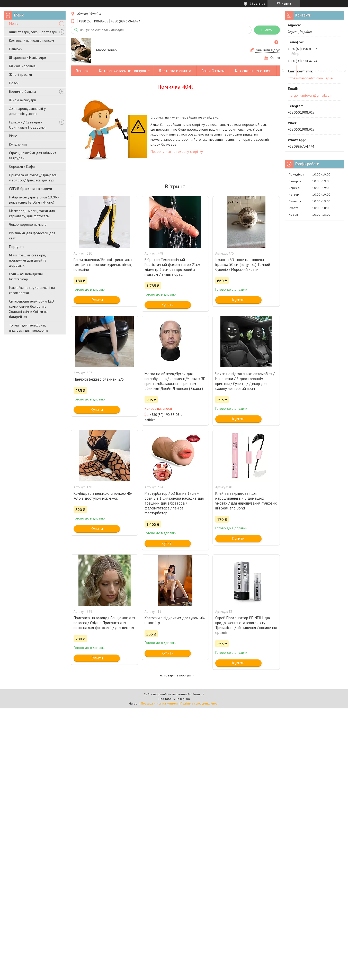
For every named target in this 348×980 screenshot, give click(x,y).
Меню (14, 23)
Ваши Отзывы (213, 71)
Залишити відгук (268, 50)
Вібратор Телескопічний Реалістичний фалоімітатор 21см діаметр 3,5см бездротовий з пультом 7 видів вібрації (172, 267)
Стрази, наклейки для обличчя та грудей (33, 155)
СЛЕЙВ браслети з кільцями (30, 189)
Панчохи (16, 49)
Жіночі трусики (20, 74)
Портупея (17, 247)
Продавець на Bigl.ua (174, 699)
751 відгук (257, 3)
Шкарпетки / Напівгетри (28, 57)
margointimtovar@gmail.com (310, 95)
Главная (82, 71)
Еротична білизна (23, 91)
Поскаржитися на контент (159, 703)
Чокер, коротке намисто (28, 224)
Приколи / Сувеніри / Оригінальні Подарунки (27, 125)
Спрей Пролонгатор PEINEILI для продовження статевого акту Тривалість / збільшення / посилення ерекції (246, 625)
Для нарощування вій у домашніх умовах (27, 111)
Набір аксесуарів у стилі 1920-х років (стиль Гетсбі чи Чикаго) (34, 200)
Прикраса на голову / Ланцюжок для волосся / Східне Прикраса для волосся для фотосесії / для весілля (104, 623)
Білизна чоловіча (22, 66)
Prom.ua (198, 694)
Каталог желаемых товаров (122, 71)
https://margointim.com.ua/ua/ (311, 78)
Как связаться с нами (253, 71)
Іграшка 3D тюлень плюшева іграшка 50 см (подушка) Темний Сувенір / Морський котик (243, 265)
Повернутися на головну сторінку (177, 152)
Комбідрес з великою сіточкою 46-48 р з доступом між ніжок (103, 496)
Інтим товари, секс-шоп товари (33, 32)
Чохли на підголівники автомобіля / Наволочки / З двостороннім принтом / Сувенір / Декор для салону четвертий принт (245, 381)
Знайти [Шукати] (267, 30)
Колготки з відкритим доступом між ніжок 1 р (175, 620)
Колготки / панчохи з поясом (32, 40)
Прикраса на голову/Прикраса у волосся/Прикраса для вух (33, 178)
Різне (13, 136)
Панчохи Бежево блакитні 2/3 (99, 379)
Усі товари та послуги (175, 675)
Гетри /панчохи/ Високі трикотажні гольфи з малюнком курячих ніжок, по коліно (103, 265)
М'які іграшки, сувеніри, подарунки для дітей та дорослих (28, 260)
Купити (97, 300)
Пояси (14, 83)
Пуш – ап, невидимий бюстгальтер (26, 277)
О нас (287, 71)
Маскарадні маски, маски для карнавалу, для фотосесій (32, 213)
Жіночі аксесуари (23, 100)
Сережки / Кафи (22, 166)
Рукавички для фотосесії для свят (32, 236)
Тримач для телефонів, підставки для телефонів (29, 328)
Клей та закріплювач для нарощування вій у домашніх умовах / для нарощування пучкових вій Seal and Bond (246, 501)
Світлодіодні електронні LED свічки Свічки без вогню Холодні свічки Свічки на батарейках (32, 309)
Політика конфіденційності (200, 703)
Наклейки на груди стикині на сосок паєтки (32, 290)
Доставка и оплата (175, 71)
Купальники (18, 144)
